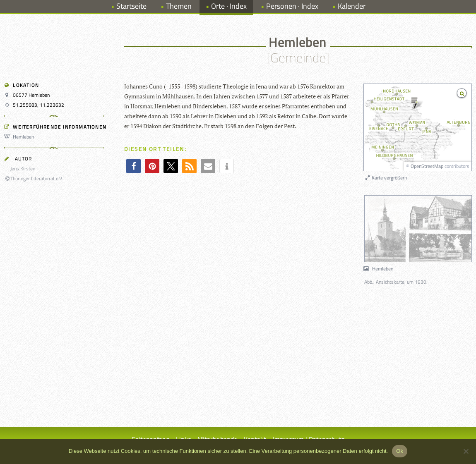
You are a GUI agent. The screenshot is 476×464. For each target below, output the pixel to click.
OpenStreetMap (427, 166)
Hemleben (20, 137)
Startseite (131, 6)
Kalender (352, 6)
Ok (400, 451)
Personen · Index (292, 6)
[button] (133, 166)
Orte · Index (229, 6)
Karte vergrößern (386, 178)
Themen (179, 6)
